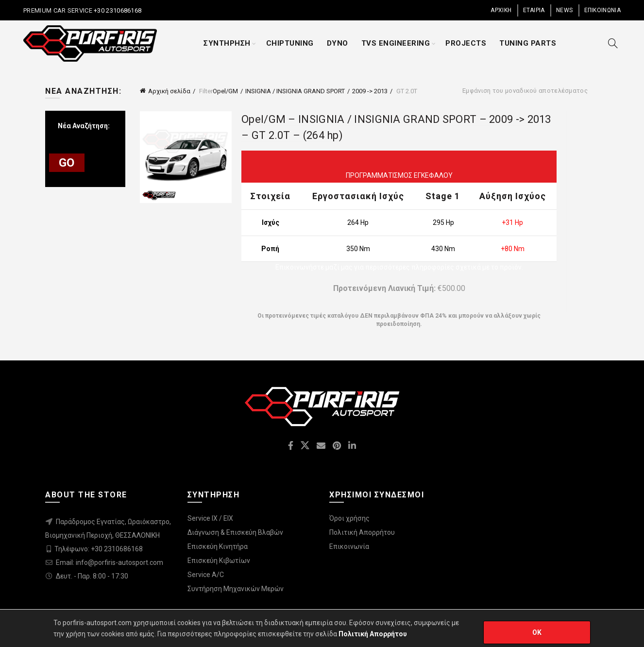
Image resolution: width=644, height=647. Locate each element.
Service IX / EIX (210, 518)
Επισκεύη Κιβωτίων (219, 561)
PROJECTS (466, 43)
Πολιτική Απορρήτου (362, 532)
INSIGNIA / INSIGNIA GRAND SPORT (295, 91)
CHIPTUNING (290, 43)
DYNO (338, 43)
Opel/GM (225, 91)
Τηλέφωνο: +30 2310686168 (99, 549)
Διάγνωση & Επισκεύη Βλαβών (235, 532)
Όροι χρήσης (349, 518)
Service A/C (206, 575)
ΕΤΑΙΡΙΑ (534, 10)
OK (537, 632)
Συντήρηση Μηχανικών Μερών (236, 589)
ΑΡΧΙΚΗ (501, 10)
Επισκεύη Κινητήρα (218, 546)
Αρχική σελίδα (169, 91)
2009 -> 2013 (370, 91)
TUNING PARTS (528, 43)
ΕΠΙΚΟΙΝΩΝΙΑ (602, 10)
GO (67, 163)
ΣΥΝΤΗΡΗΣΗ (227, 43)
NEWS (564, 10)
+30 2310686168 (117, 10)
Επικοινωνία (349, 546)
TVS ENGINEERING (396, 43)
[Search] (613, 43)
